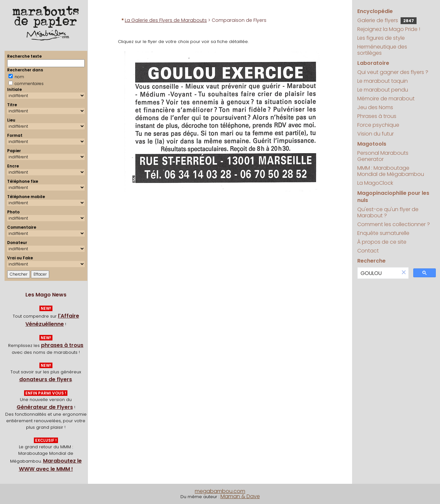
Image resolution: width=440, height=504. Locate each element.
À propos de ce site (382, 242)
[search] (378, 273)
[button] (404, 273)
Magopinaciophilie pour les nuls (393, 197)
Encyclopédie (375, 11)
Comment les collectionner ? (394, 224)
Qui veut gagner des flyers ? (393, 72)
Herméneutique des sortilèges (382, 50)
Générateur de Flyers (45, 407)
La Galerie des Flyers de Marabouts (166, 20)
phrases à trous (62, 345)
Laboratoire (373, 63)
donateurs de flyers (46, 379)
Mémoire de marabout (386, 99)
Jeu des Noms (375, 107)
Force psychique (378, 125)
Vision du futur (376, 134)
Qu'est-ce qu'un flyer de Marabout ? (388, 212)
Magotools (372, 144)
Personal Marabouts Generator (383, 156)
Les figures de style (381, 38)
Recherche (371, 261)
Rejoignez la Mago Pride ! (389, 29)
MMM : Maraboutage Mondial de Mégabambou (391, 171)
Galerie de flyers (387, 20)
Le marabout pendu (383, 90)
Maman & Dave (240, 496)
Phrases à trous (377, 116)
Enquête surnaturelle (383, 233)
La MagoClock (375, 183)
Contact (368, 251)
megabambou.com (220, 491)
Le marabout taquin (383, 81)
